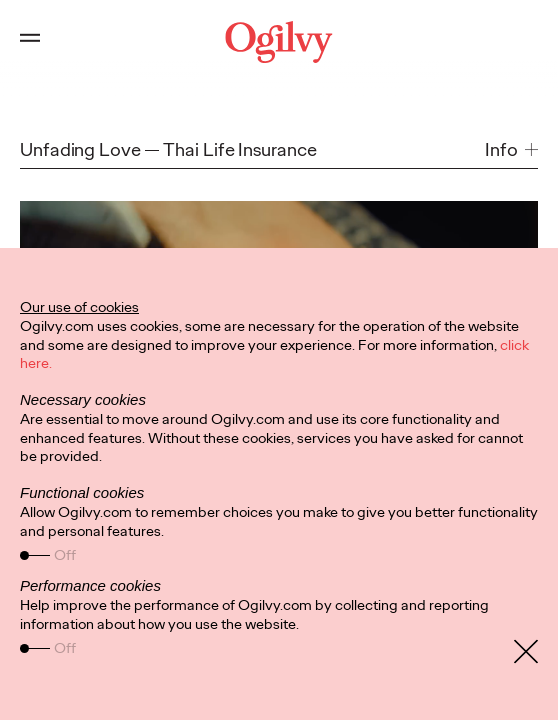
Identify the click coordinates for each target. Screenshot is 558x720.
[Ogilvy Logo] (278, 42)
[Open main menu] (30, 42)
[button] (511, 149)
